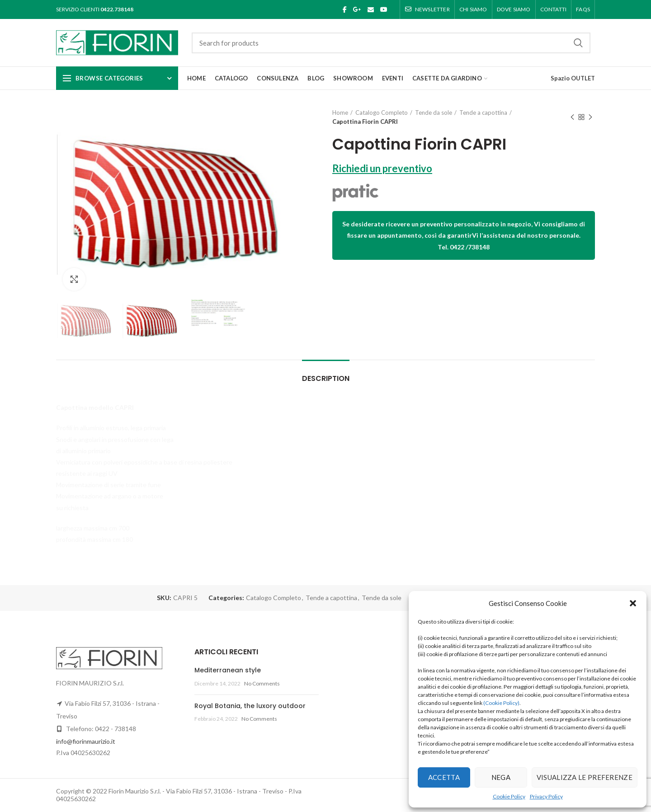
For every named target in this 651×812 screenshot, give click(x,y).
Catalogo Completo (382, 113)
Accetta (444, 777)
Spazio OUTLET (573, 78)
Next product (590, 118)
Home (340, 113)
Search (578, 43)
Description (326, 378)
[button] (633, 603)
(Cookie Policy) (501, 703)
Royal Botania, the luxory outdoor (250, 706)
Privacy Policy (546, 796)
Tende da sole (434, 113)
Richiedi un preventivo (382, 168)
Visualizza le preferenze (585, 777)
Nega (501, 777)
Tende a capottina (483, 113)
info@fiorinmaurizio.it (86, 741)
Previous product (572, 118)
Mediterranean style (228, 670)
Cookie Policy (509, 796)
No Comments (262, 683)
